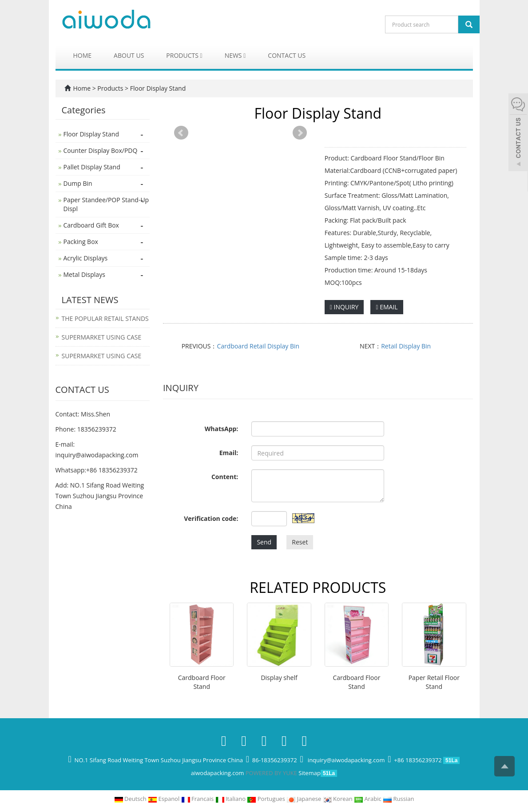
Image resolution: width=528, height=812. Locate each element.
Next (300, 133)
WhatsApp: (222, 429)
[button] (201, 55)
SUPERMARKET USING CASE (102, 337)
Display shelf (279, 678)
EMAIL (387, 307)
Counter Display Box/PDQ (101, 150)
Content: (225, 477)
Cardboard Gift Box (91, 225)
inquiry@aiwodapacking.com (97, 455)
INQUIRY (344, 307)
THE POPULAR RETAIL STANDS (105, 318)
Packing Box (81, 242)
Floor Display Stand (157, 88)
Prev (181, 133)
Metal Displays (84, 274)
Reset (300, 542)
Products (184, 55)
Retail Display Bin (406, 346)
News (235, 55)
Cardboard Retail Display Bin (258, 346)
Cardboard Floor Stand (202, 682)
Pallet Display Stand (92, 167)
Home (83, 55)
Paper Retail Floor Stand (434, 682)
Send (264, 542)
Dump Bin (78, 183)
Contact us (287, 55)
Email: (229, 453)
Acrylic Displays (86, 258)
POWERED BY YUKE (272, 773)
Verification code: (211, 518)
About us (129, 55)
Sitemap (310, 773)
